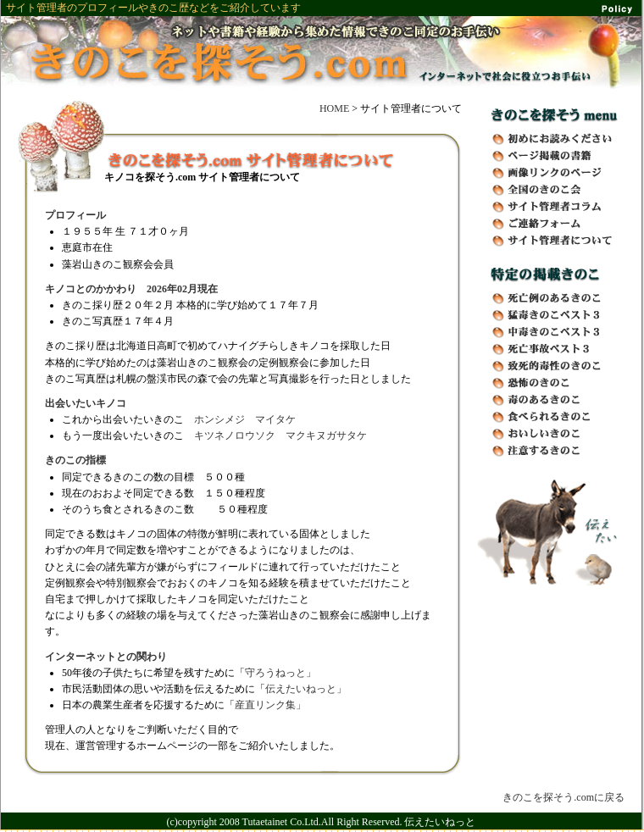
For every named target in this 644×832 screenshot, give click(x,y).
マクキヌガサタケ (326, 435)
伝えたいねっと (440, 822)
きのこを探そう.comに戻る (563, 797)
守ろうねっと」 (280, 673)
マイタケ (275, 419)
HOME (334, 108)
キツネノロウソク (235, 435)
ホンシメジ (219, 419)
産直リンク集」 (270, 705)
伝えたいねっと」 (306, 689)
